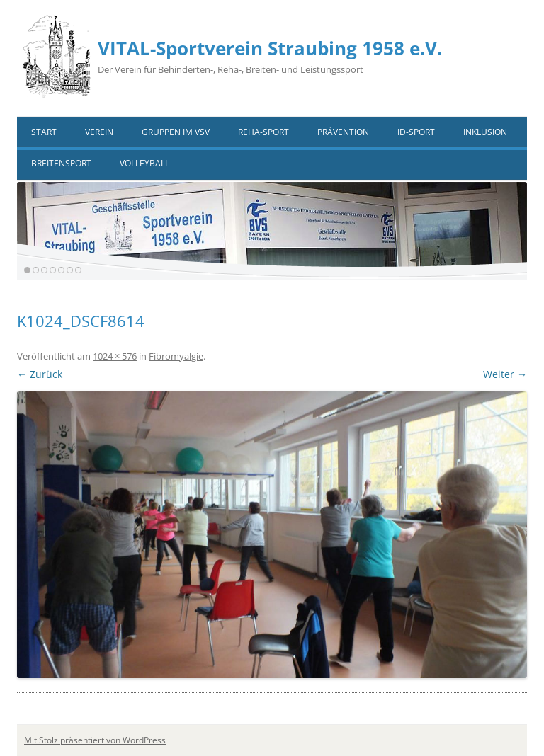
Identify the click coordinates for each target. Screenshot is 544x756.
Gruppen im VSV (176, 132)
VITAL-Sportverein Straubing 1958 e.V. (270, 48)
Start (44, 132)
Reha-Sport (263, 132)
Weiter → (505, 374)
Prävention (343, 132)
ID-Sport (416, 132)
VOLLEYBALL (144, 163)
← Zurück (40, 374)
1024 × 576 (115, 356)
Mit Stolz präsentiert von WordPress (95, 740)
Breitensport (61, 163)
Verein (99, 132)
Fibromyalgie (176, 356)
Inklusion (485, 132)
